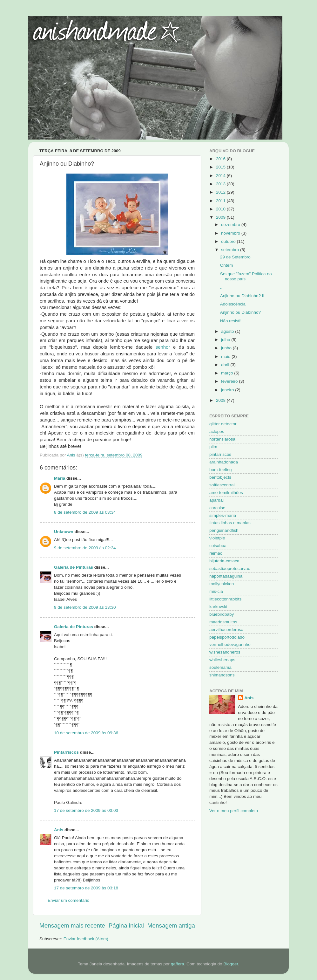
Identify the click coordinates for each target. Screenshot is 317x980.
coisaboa (218, 546)
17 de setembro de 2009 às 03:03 (86, 810)
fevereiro (230, 381)
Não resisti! (231, 321)
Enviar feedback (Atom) (86, 939)
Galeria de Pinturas (74, 567)
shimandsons (222, 675)
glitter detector (223, 424)
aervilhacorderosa (226, 630)
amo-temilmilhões (226, 493)
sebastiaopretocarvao (230, 569)
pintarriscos (220, 454)
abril (226, 365)
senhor (163, 347)
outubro (229, 241)
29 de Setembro (235, 257)
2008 (221, 400)
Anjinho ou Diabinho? (240, 312)
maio (226, 356)
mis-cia (216, 591)
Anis (59, 830)
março (228, 373)
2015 (221, 167)
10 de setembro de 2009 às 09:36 (86, 733)
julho (226, 340)
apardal (216, 500)
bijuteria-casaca (224, 561)
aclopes (217, 432)
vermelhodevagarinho (230, 644)
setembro (231, 250)
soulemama (220, 667)
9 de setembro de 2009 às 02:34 (85, 548)
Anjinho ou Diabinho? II (242, 296)
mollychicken (222, 584)
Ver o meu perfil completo (234, 811)
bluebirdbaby (222, 614)
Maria (60, 478)
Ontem (227, 265)
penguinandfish (224, 530)
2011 (221, 201)
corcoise (217, 508)
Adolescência (233, 304)
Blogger (231, 964)
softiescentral (222, 485)
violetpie (217, 538)
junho (227, 348)
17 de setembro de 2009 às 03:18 (86, 888)
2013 (221, 184)
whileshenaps (222, 660)
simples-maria (223, 515)
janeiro (228, 390)
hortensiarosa (222, 439)
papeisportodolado (227, 637)
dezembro (231, 225)
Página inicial (126, 925)
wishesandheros (225, 652)
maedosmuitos (223, 622)
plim (213, 447)
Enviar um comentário (68, 900)
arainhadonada (224, 462)
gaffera (178, 964)
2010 (221, 209)
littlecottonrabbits (225, 599)
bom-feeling (221, 470)
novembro (231, 233)
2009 (221, 217)
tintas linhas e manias (230, 523)
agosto (228, 331)
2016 (221, 159)
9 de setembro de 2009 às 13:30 (85, 607)
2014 (221, 176)
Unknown (64, 532)
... (222, 287)
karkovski (218, 607)
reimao (216, 553)
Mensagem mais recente (72, 925)
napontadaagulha (226, 576)
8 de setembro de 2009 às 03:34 (85, 512)
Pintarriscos (66, 752)
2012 (221, 192)
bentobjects (220, 477)
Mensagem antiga (171, 925)
